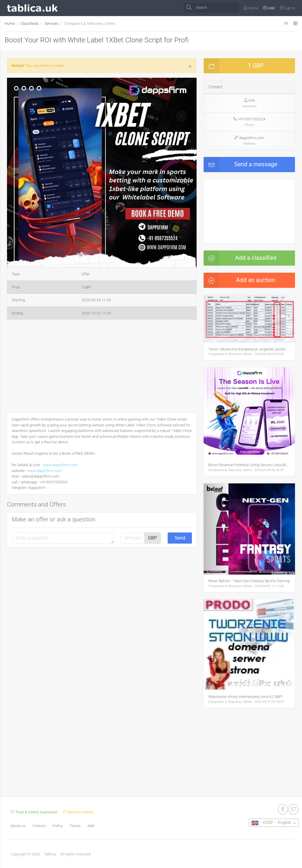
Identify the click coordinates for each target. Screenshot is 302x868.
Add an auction (239, 280)
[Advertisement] (102, 367)
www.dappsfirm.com (60, 465)
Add (91, 826)
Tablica (50, 854)
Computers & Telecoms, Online (90, 24)
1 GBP (234, 66)
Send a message (241, 165)
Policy (58, 826)
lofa (252, 100)
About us (18, 826)
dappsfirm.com (252, 138)
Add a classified (240, 258)
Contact (39, 826)
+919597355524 (252, 119)
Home (10, 24)
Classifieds (29, 24)
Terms (75, 826)
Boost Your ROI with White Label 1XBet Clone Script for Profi (97, 40)
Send (180, 538)
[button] (191, 83)
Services (51, 24)
